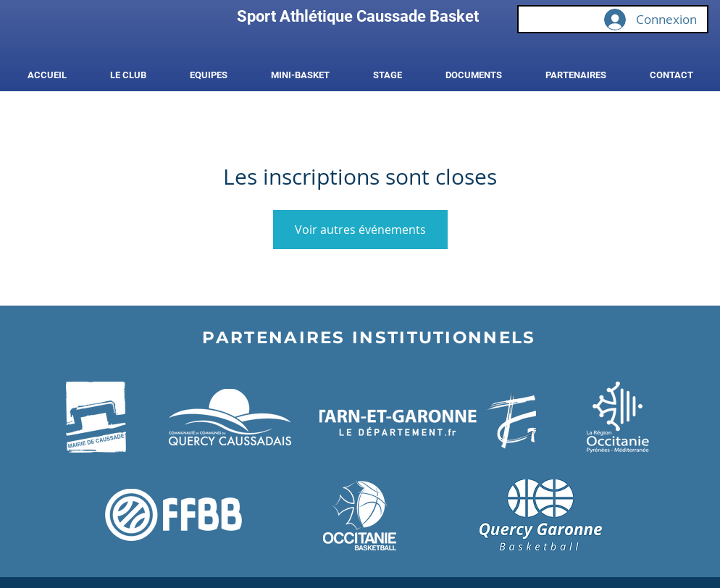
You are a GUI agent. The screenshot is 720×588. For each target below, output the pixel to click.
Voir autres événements (360, 230)
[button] (128, 75)
